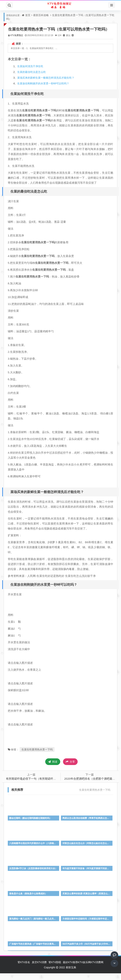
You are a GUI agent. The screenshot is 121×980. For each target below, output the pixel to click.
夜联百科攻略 (41, 15)
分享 (70, 769)
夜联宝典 (71, 974)
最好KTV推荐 (70, 969)
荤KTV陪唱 (55, 969)
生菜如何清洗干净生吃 (32, 73)
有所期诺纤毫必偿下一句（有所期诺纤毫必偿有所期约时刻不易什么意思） (53, 785)
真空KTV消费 (39, 969)
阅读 (53, 769)
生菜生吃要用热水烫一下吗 (39, 756)
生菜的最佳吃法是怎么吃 (33, 79)
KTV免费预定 (18, 42)
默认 (70, 42)
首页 (28, 15)
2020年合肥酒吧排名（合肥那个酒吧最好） (91, 785)
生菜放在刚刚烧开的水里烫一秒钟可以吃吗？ (45, 90)
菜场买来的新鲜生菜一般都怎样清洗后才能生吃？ (48, 85)
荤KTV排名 (24, 969)
